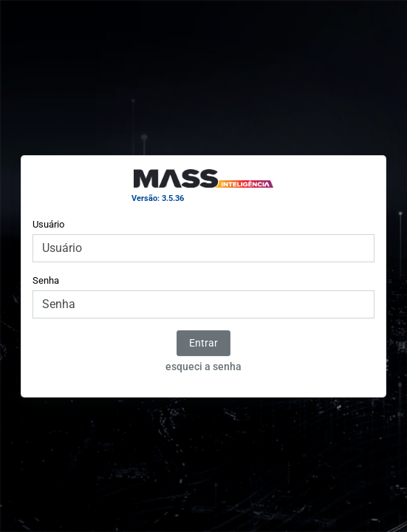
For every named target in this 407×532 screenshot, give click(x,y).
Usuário (48, 224)
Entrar (203, 343)
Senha (46, 280)
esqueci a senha (203, 366)
